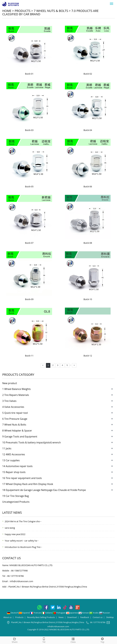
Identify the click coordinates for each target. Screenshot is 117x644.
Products (23, 11)
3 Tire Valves (9, 401)
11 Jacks (7, 448)
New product (10, 383)
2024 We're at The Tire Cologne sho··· (23, 521)
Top (102, 640)
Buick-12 (88, 356)
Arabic (94, 613)
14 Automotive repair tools (17, 466)
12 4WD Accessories (14, 454)
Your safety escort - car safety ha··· (22, 541)
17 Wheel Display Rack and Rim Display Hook (28, 484)
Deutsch (13, 613)
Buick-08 (88, 243)
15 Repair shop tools (14, 472)
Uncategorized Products (16, 502)
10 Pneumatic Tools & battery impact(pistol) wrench (32, 442)
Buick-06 (88, 186)
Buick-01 (29, 74)
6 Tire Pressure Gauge (15, 419)
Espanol (24, 613)
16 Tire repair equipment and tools (22, 478)
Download (72, 617)
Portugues (59, 613)
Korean (84, 613)
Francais (36, 613)
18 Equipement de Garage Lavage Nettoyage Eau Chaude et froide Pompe (44, 490)
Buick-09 (29, 299)
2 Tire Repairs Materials (16, 395)
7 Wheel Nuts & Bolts (51, 11)
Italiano (47, 613)
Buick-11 (29, 356)
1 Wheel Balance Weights (16, 389)
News (61, 617)
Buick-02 (88, 74)
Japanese (72, 613)
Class (73, 640)
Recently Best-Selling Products (41, 617)
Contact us (98, 617)
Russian (105, 613)
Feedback (85, 617)
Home (7, 11)
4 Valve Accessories (13, 407)
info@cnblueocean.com (22, 581)
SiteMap (110, 617)
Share (15, 640)
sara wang (10, 528)
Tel (44, 640)
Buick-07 (29, 243)
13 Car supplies (11, 460)
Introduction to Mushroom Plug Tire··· (23, 547)
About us (7, 617)
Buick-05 (29, 186)
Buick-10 (88, 299)
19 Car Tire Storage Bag (16, 496)
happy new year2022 (15, 534)
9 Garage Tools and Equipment (20, 437)
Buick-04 (88, 130)
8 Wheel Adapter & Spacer (17, 431)
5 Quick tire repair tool (15, 413)
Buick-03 (29, 130)
